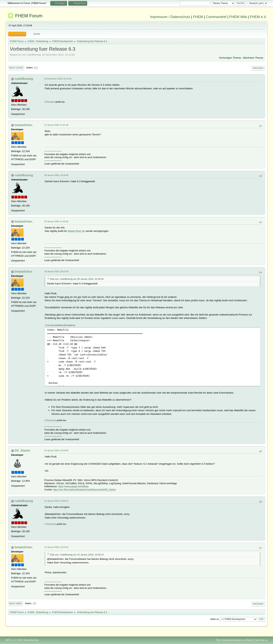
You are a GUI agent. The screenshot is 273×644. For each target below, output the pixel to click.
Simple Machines (31, 640)
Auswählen (57, 325)
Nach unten (16, 68)
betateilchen (23, 125)
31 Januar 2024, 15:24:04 (56, 450)
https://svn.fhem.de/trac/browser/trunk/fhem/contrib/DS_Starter (84, 490)
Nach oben (15, 604)
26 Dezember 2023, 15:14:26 (58, 79)
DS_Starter (22, 451)
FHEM (198, 17)
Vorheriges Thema (230, 58)
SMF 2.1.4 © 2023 (14, 640)
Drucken (258, 68)
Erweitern (70, 325)
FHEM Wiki (238, 17)
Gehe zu (215, 619)
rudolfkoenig (24, 79)
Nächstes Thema (253, 58)
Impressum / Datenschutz (170, 17)
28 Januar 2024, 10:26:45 (56, 175)
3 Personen (50, 102)
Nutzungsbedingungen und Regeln (238, 640)
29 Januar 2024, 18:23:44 (56, 271)
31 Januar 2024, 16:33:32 (56, 547)
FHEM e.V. (258, 17)
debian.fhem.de (76, 231)
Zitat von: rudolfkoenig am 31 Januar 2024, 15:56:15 (77, 555)
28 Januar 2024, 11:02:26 (56, 221)
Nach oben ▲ (261, 640)
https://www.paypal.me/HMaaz (73, 486)
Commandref (216, 17)
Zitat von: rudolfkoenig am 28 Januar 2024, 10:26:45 (77, 279)
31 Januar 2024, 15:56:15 (56, 501)
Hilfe (218, 640)
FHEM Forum (29, 16)
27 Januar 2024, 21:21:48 (56, 125)
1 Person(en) (50, 420)
